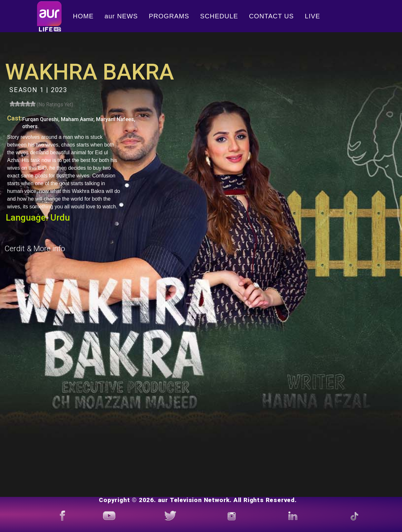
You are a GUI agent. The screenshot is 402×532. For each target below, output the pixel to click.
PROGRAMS (169, 16)
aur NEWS (121, 16)
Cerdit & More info (35, 249)
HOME (83, 16)
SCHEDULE (219, 16)
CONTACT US (271, 16)
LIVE (312, 16)
